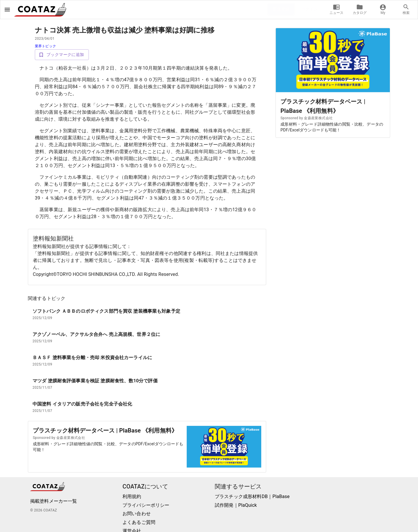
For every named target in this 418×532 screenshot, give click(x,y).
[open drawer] (7, 10)
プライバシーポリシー (146, 505)
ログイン (309, 9)
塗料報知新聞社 (53, 238)
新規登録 (281, 9)
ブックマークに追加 (62, 55)
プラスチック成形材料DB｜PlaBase (252, 496)
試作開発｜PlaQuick (236, 505)
